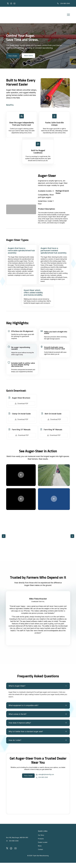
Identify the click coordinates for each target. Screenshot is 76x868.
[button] (4, 537)
